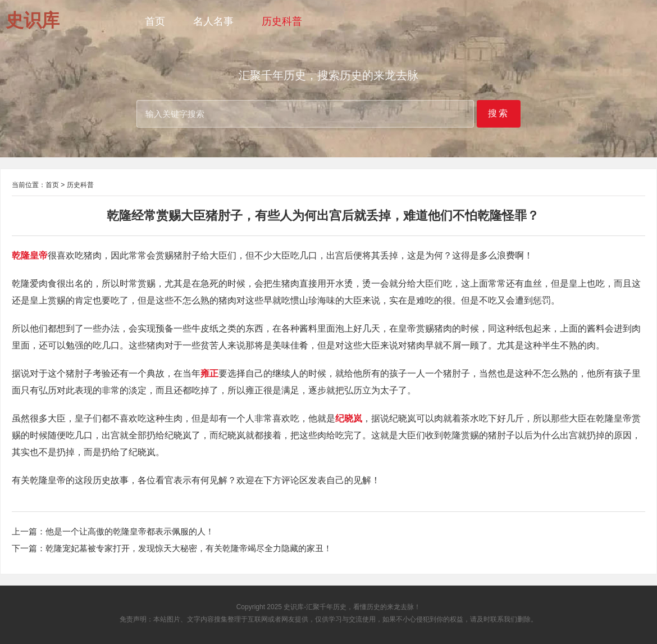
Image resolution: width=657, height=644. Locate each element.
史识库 (294, 607)
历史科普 (282, 21)
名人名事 (213, 21)
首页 (155, 21)
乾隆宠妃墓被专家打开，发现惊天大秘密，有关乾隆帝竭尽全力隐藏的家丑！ (189, 548)
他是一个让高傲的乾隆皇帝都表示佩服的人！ (130, 531)
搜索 (499, 113)
